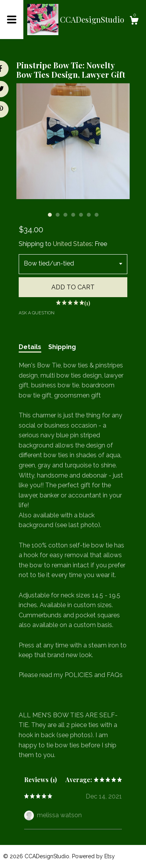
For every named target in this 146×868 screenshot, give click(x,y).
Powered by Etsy (93, 856)
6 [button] (89, 215)
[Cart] (134, 21)
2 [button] (58, 215)
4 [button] (73, 215)
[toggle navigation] (12, 20)
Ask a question (37, 313)
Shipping (62, 347)
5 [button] (81, 215)
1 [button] (50, 215)
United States (72, 244)
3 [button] (65, 215)
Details (30, 347)
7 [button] (97, 215)
